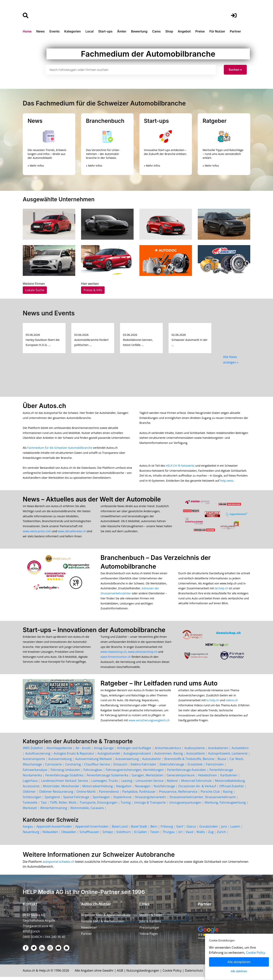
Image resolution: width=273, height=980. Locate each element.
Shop (169, 31)
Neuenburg (31, 835)
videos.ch (232, 703)
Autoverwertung (127, 762)
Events (54, 31)
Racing (228, 795)
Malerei (172, 784)
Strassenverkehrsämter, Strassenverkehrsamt (203, 800)
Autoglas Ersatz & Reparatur (74, 757)
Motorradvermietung (97, 789)
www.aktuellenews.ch (72, 533)
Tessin (155, 835)
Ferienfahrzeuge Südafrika (64, 778)
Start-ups (105, 31)
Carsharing (73, 767)
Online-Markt (86, 795)
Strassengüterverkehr (151, 800)
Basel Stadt (139, 830)
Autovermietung (60, 762)
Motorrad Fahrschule (196, 784)
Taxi (44, 806)
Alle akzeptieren (239, 962)
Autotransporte (34, 762)
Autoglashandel (109, 757)
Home (27, 31)
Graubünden (209, 830)
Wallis (201, 835)
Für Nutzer (217, 31)
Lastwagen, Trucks (105, 784)
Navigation (124, 789)
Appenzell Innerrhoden (92, 830)
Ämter (122, 31)
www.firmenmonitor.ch (116, 659)
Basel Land (120, 830)
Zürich (221, 835)
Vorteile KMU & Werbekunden (103, 924)
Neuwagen (143, 789)
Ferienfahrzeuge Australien (187, 773)
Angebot (184, 31)
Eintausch (120, 767)
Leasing (127, 784)
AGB (121, 974)
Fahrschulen (215, 767)
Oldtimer (29, 795)
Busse (222, 762)
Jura (224, 830)
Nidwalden (50, 835)
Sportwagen (101, 800)
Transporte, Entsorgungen (98, 806)
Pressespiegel (149, 931)
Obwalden (69, 835)
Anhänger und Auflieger (134, 751)
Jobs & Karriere (150, 924)
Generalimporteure (181, 778)
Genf (180, 830)
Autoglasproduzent (137, 757)
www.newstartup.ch (113, 654)
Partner (235, 31)
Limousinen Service (150, 784)
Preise (200, 31)
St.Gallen (140, 835)
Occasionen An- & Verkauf (197, 789)
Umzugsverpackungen (185, 806)
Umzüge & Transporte (150, 806)
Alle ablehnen (239, 971)
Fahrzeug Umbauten (65, 773)
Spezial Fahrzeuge (76, 800)
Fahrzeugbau (93, 773)
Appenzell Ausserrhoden (54, 830)
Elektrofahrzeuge (172, 767)
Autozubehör (152, 762)
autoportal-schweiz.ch (59, 865)
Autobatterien (218, 751)
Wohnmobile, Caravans (87, 811)
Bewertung (139, 31)
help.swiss (227, 482)
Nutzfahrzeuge (164, 789)
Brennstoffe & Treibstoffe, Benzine (189, 762)
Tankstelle (30, 806)
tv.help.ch (213, 703)
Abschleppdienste (59, 751)
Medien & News (151, 918)
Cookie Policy (173, 974)
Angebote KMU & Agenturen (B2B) (106, 918)
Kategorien (72, 31)
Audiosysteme (195, 751)
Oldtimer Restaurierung (56, 795)
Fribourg (167, 830)
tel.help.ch (221, 590)
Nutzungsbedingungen (144, 974)
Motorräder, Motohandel (61, 789)
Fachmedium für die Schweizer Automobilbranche (60, 448)
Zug (211, 835)
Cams (156, 31)
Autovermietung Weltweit (93, 762)
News (41, 31)
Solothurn (123, 835)
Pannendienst (109, 795)
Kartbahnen (229, 778)
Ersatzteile (195, 767)
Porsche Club (210, 795)
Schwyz (108, 835)
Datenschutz (195, 974)
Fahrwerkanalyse (35, 773)
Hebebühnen (207, 778)
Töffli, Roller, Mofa (63, 806)
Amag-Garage (104, 751)
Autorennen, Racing (169, 757)
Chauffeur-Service (97, 767)
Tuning (126, 806)
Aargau (28, 830)
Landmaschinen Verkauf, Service (65, 784)
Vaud (189, 835)
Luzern (235, 830)
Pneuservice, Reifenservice (178, 795)
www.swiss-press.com (37, 533)
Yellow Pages (149, 937)
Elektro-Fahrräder (143, 767)
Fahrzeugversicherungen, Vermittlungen (135, 773)
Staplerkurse (122, 800)
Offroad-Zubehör (232, 789)
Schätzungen (32, 800)
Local (90, 31)
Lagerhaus (30, 784)
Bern (154, 830)
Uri (180, 835)
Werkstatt (30, 811)
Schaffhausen (89, 835)
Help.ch (45, 974)
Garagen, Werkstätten (147, 778)
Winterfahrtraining (53, 811)
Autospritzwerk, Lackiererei (228, 757)
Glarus (191, 830)
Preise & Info (93, 290)
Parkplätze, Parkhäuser (139, 795)
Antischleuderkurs (168, 751)
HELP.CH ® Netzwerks (180, 466)
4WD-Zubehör (33, 751)
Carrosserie (53, 767)
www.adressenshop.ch (143, 654)
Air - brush (83, 751)
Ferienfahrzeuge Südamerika (108, 778)
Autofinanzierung (38, 757)
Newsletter (89, 931)
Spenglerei (52, 800)
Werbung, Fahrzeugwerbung (225, 806)
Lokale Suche (35, 290)
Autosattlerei (195, 757)
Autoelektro (240, 751)
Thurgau (169, 835)
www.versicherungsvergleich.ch (149, 723)
